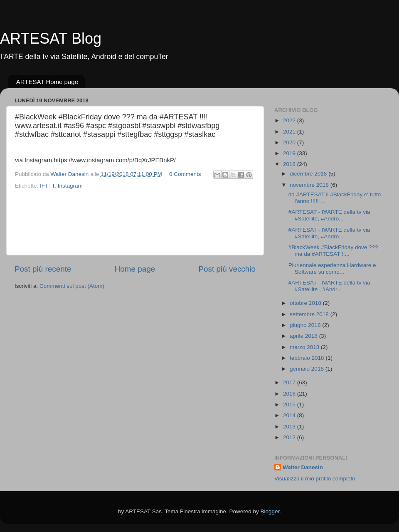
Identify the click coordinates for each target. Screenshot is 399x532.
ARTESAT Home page (47, 82)
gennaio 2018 (308, 369)
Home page (135, 269)
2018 (290, 164)
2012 (290, 437)
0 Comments (185, 174)
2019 (290, 153)
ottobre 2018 (306, 303)
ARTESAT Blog (51, 38)
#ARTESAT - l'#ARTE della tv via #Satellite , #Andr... (329, 286)
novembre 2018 (310, 185)
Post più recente (43, 269)
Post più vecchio (227, 269)
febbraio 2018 (308, 358)
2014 (290, 415)
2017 (290, 382)
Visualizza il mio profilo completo (315, 479)
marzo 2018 (305, 347)
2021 (290, 132)
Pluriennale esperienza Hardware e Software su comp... (332, 268)
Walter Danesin (303, 467)
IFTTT (47, 186)
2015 (290, 405)
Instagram (70, 186)
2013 (290, 427)
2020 (290, 142)
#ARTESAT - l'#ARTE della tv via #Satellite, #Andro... (329, 215)
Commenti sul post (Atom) (72, 286)
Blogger (270, 511)
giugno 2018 (306, 325)
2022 (290, 120)
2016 (290, 394)
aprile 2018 (304, 336)
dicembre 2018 (309, 174)
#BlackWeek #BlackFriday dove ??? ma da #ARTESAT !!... (333, 251)
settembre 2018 (310, 314)
